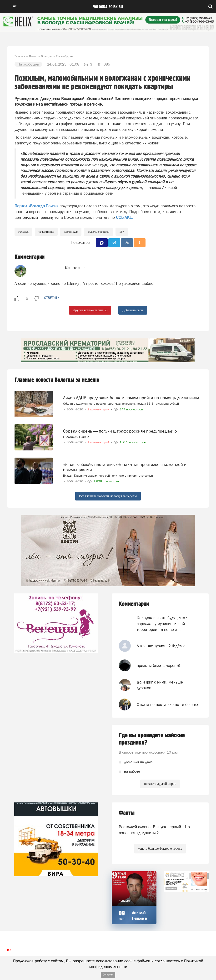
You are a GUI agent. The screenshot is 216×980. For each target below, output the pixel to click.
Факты (127, 813)
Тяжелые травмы (98, 232)
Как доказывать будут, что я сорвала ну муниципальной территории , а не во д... (163, 624)
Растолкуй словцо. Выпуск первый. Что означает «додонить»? (154, 830)
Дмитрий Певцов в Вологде (139, 918)
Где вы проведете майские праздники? (152, 739)
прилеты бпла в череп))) (158, 665)
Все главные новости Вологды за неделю (108, 496)
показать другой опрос (160, 784)
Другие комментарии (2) (90, 310)
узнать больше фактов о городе (160, 849)
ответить (52, 298)
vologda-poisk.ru (108, 7)
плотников (71, 232)
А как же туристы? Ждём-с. (162, 646)
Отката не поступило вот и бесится (168, 704)
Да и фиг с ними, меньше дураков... (160, 685)
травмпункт (46, 232)
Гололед (23, 232)
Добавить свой (133, 310)
